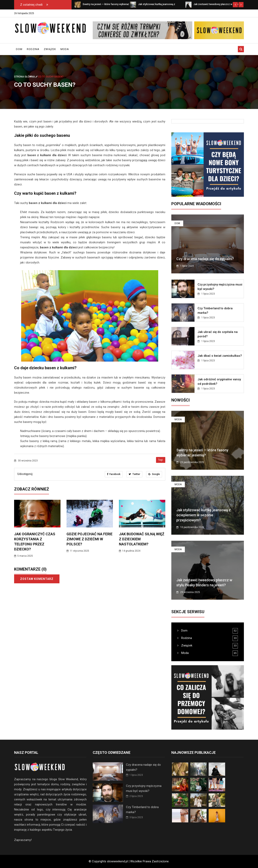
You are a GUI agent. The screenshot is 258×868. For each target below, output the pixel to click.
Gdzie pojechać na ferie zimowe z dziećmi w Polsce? (89, 539)
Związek (50, 49)
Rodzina (33, 49)
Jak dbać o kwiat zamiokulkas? (220, 356)
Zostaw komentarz (37, 579)
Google (154, 474)
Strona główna (26, 77)
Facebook (114, 474)
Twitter (134, 474)
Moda (65, 49)
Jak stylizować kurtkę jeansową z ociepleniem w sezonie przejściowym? (204, 515)
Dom (19, 49)
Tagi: (161, 460)
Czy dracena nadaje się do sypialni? (205, 259)
